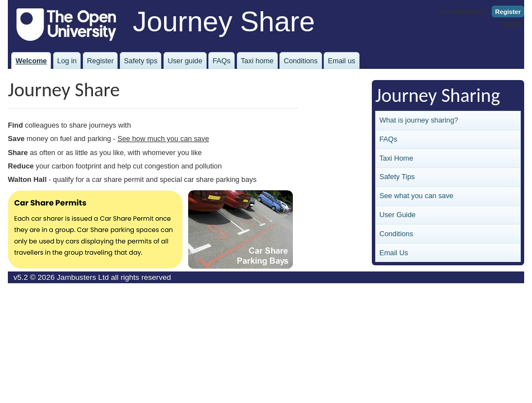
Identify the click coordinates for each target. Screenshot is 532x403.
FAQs (222, 61)
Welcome (31, 61)
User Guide (397, 215)
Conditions (301, 61)
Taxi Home (396, 158)
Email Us (393, 253)
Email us (341, 61)
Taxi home (257, 61)
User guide (185, 61)
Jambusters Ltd (83, 277)
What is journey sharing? (419, 120)
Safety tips (141, 61)
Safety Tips (397, 177)
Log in (512, 23)
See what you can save (416, 196)
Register (508, 12)
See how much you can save (164, 139)
